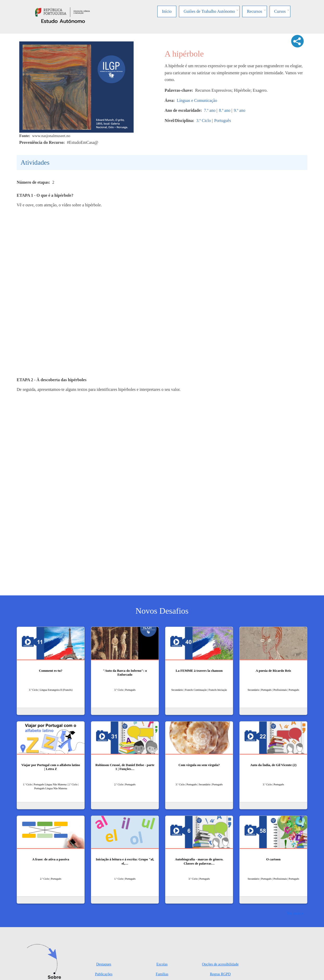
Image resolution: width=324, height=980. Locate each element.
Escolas (162, 964)
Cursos (280, 11)
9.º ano (240, 110)
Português (223, 121)
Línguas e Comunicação (197, 100)
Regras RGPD (220, 974)
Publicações (104, 974)
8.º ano (225, 110)
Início (167, 11)
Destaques (104, 964)
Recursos (255, 11)
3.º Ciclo (204, 121)
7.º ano (210, 110)
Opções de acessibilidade (220, 964)
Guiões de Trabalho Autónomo (209, 11)
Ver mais (294, 913)
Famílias (162, 974)
